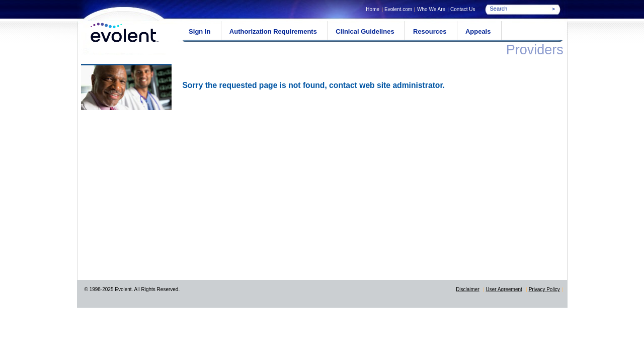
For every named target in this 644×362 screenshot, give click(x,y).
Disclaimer (468, 289)
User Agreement (504, 289)
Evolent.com (398, 9)
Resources (430, 31)
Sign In (199, 31)
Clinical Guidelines (365, 31)
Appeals (478, 31)
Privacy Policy (544, 289)
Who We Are (431, 9)
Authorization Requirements (273, 31)
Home (373, 9)
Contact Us (463, 9)
